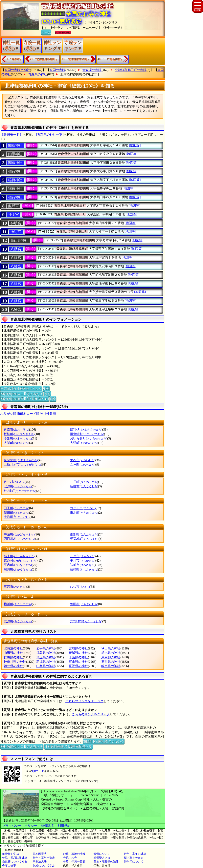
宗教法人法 (40, 862)
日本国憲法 (40, 854)
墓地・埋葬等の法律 (106, 862)
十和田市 (17, 517)
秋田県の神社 (111, 648)
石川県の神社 (111, 662)
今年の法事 (9, 866)
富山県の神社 (78, 662)
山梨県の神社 (46, 666)
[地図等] (135, 145)
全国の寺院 (57, 70)
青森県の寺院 (92, 70)
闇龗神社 (15, 145)
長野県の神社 (78, 666)
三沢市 (15, 587)
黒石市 (83, 460)
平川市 (83, 560)
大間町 (16, 443)
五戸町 (83, 464)
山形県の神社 (13, 653)
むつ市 (80, 587)
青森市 (16, 429)
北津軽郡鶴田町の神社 (76, 74)
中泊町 (19, 534)
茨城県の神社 (78, 653)
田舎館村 (87, 434)
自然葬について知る (15, 862)
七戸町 (18, 486)
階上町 (19, 556)
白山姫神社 (19, 241)
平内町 (18, 565)
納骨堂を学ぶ (11, 854)
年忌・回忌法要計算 (15, 858)
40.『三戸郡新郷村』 (111, 59)
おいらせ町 (89, 438)
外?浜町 (20, 491)
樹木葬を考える (134, 858)
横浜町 (18, 604)
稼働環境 (47, 826)
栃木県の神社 (111, 653)
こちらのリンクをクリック (84, 701)
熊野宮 (13, 206)
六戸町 (18, 621)
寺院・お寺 (70, 858)
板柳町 (19, 434)
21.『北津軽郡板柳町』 (44, 59)
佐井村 (15, 482)
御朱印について (134, 862)
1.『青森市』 (15, 59)
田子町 (16, 508)
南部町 (84, 534)
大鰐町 (84, 443)
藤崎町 (84, 569)
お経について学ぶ (44, 866)
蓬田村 (84, 604)
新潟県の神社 (46, 662)
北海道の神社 (13, 648)
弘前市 (83, 565)
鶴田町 (16, 513)
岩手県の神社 (46, 648)
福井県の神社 (13, 666)
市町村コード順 (28, 414)
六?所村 (86, 621)
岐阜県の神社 (111, 666)
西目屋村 (19, 539)
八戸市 (83, 556)
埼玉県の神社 (46, 657)
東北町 (84, 513)
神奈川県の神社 (15, 662)
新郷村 (84, 486)
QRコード (38, 771)
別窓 (46, 389)
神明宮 (13, 215)
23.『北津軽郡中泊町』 (76, 59)
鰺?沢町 (86, 429)
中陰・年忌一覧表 (74, 862)
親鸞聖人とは (102, 858)
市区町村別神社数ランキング (21, 389)
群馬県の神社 (13, 657)
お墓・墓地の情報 (74, 854)
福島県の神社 (46, 653)
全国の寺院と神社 (17, 70)
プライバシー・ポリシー (20, 826)
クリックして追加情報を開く (24, 846)
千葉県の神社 (78, 657)
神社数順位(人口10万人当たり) (22, 394)
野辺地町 (84, 539)
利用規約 (64, 826)
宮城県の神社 (78, 648)
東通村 (21, 560)
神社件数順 (48, 414)
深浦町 (18, 569)
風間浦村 (21, 460)
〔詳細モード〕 (11, 135)
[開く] (32, 145)
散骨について (102, 854)
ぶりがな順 (8, 414)
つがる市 (83, 508)
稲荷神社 (15, 171)
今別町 (18, 438)
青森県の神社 (38, 74)
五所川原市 (22, 464)
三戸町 (84, 482)
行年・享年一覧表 (44, 858)
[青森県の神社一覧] (50, 135)
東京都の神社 (111, 657)
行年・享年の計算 (135, 854)
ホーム (46, 32)
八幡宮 (16, 249)
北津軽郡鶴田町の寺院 (131, 70)
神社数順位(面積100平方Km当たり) (25, 399)
